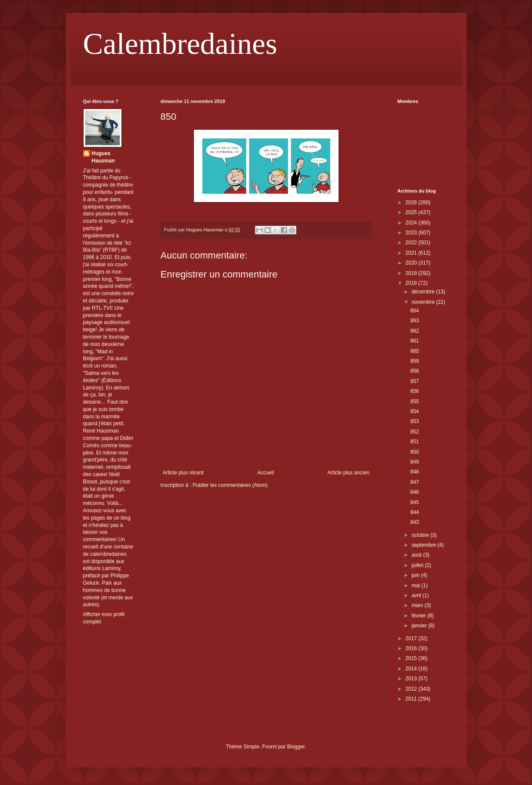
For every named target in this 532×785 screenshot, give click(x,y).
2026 (412, 202)
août (417, 555)
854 (414, 411)
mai (416, 586)
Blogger (296, 747)
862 (414, 331)
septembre (424, 545)
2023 (412, 233)
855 (414, 402)
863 (414, 321)
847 (414, 482)
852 (414, 432)
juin (416, 575)
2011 (412, 699)
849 (414, 462)
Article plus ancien (348, 473)
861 (414, 341)
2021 (412, 253)
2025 (412, 212)
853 (414, 421)
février (419, 616)
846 (414, 492)
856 (414, 391)
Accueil (266, 473)
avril (417, 595)
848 (414, 472)
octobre (421, 535)
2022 (412, 243)
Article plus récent (183, 473)
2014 (412, 669)
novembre (424, 302)
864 (414, 311)
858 (414, 371)
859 (414, 361)
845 (414, 502)
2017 (412, 639)
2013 (412, 679)
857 (414, 381)
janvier (420, 626)
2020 (412, 263)
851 (414, 442)
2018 (412, 283)
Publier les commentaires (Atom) (230, 485)
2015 (412, 658)
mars (418, 605)
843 (414, 522)
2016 (412, 648)
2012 (412, 689)
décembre (424, 292)
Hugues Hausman (103, 157)
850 (414, 452)
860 (414, 351)
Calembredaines (180, 44)
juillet (418, 565)
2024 (412, 223)
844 (414, 512)
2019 (412, 273)
